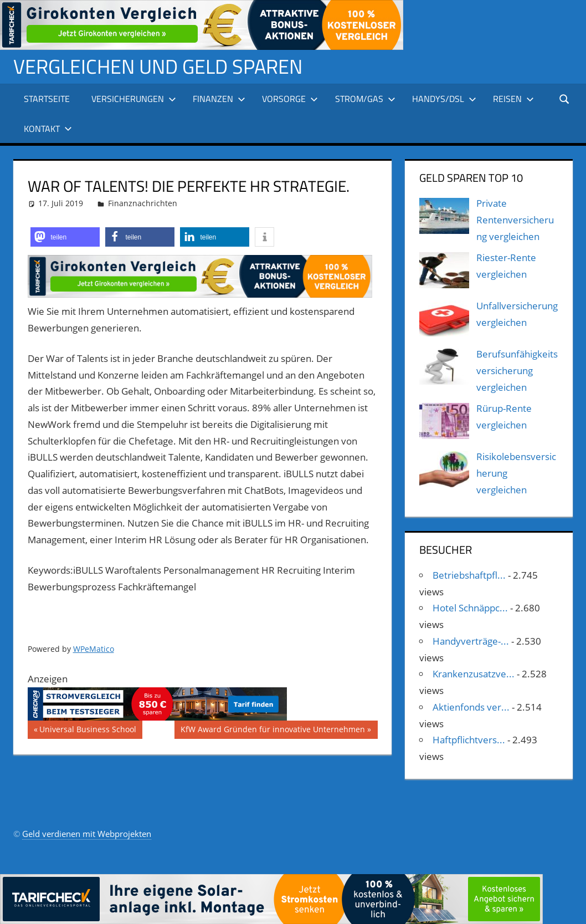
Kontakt (48, 129)
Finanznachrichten (143, 203)
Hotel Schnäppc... (470, 608)
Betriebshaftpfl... (469, 575)
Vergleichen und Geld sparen (158, 66)
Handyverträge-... (471, 641)
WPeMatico (94, 649)
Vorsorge (290, 99)
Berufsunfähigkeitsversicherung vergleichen (517, 371)
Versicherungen (134, 99)
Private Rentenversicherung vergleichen (515, 220)
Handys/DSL (444, 99)
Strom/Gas (365, 99)
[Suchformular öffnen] (565, 98)
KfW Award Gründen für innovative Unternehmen (273, 731)
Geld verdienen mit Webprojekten (87, 834)
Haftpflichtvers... (469, 740)
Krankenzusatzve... (474, 674)
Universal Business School (88, 731)
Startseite (47, 99)
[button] (65, 237)
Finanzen (219, 99)
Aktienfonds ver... (471, 707)
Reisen (513, 99)
